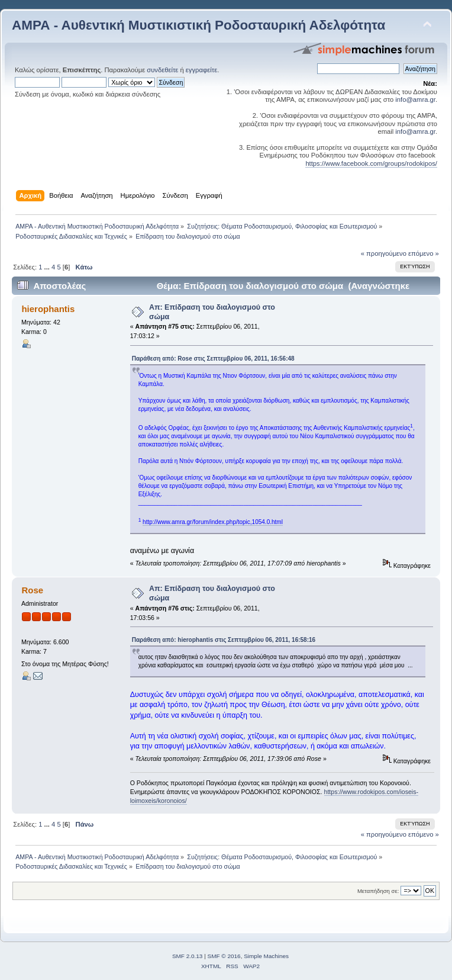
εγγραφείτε (201, 70)
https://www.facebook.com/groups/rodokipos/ (371, 163)
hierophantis (48, 309)
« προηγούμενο (384, 253)
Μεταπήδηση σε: (378, 891)
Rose (32, 590)
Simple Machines (266, 956)
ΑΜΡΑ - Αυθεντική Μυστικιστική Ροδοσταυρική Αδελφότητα (198, 25)
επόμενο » (424, 253)
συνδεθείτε (162, 70)
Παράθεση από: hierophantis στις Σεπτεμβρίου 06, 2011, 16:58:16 (224, 640)
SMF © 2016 (224, 956)
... (48, 267)
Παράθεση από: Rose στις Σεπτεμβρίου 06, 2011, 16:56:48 (213, 359)
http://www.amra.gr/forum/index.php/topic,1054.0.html (213, 522)
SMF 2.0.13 (188, 956)
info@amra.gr (415, 99)
